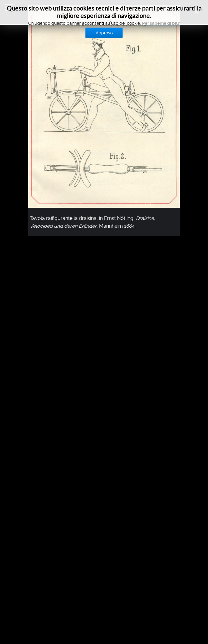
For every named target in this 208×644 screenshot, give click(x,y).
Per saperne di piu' (161, 23)
